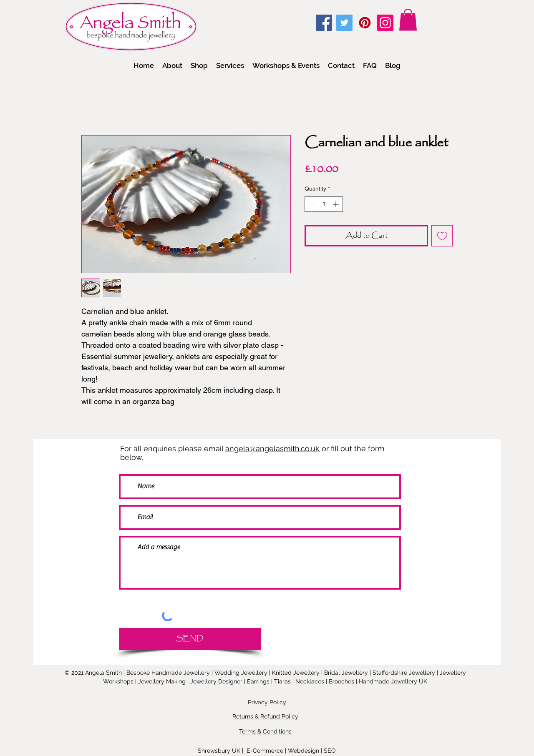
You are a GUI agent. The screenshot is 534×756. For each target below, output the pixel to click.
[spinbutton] (324, 204)
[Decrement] (311, 204)
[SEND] (190, 639)
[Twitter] (344, 23)
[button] (199, 65)
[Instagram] (385, 23)
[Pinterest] (365, 23)
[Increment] (336, 204)
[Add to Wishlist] (442, 236)
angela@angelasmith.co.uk (272, 448)
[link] (408, 20)
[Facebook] (324, 23)
